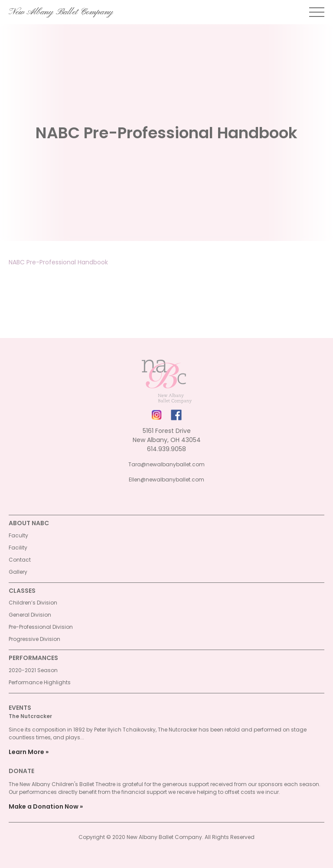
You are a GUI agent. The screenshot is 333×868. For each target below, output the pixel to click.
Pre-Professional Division (41, 627)
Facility (18, 548)
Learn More (26, 752)
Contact (20, 560)
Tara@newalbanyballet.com (166, 464)
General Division (30, 615)
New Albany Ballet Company (61, 12)
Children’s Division (33, 603)
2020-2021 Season (33, 670)
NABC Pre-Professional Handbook (58, 262)
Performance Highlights (40, 682)
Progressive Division (34, 639)
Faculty (18, 535)
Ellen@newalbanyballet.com (166, 480)
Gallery (18, 572)
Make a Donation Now (44, 806)
